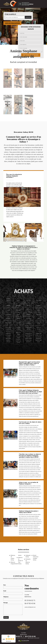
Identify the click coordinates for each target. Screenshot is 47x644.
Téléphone (6, 597)
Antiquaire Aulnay (28, 556)
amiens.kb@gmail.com (30, 607)
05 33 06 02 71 (26, 3)
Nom (5, 585)
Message (6, 603)
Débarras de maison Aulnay (13, 558)
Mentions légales (34, 638)
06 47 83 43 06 (26, 5)
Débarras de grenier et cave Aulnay (20, 561)
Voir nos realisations (12, 23)
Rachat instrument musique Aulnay (35, 558)
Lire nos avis (8, 641)
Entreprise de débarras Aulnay (28, 561)
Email (5, 591)
